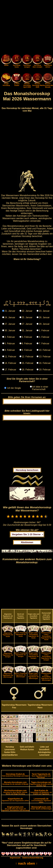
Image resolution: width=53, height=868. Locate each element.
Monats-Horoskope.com (15, 783)
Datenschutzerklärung (33, 858)
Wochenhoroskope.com (15, 792)
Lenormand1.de (41, 800)
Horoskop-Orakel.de (15, 775)
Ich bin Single (14, 388)
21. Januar (10, 311)
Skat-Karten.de (41, 792)
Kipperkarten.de (15, 799)
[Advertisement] (26, 28)
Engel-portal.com (15, 808)
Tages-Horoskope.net (41, 784)
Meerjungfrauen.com (41, 808)
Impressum (15, 858)
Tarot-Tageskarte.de (41, 776)
